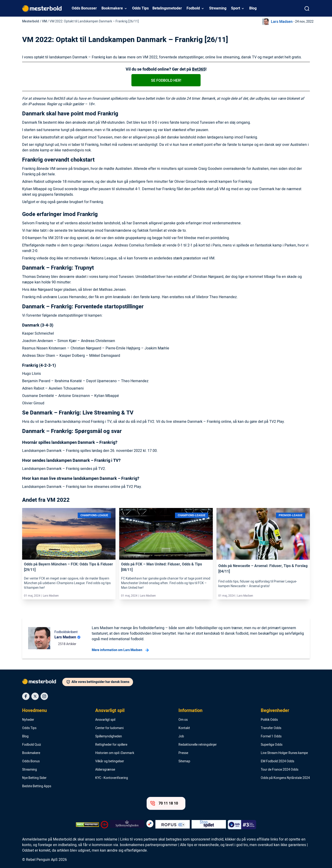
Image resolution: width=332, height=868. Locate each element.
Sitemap (184, 761)
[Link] (69, 534)
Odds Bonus (31, 761)
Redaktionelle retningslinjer (198, 745)
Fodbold (193, 8)
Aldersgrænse (105, 770)
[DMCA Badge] (87, 825)
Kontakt (184, 728)
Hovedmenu (34, 711)
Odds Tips (140, 8)
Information (190, 711)
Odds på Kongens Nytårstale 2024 (285, 778)
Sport (236, 8)
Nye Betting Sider (34, 778)
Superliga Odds (272, 745)
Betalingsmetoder (167, 8)
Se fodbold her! (166, 81)
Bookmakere (112, 8)
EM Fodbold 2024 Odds (277, 761)
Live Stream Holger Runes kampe (284, 753)
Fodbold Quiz (32, 745)
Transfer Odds (271, 728)
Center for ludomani (109, 728)
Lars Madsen (282, 22)
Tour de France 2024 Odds (280, 770)
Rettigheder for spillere (111, 745)
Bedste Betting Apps (37, 786)
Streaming (218, 8)
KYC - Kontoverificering (112, 778)
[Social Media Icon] (26, 696)
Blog (253, 8)
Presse (183, 753)
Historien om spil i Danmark (115, 753)
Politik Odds (269, 720)
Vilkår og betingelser (110, 761)
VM (44, 21)
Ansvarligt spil (110, 711)
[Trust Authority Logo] (127, 825)
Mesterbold (31, 21)
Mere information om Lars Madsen (120, 650)
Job (181, 736)
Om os (183, 720)
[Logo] (42, 682)
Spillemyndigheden (109, 736)
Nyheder (28, 720)
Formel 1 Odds (271, 736)
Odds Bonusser (84, 8)
